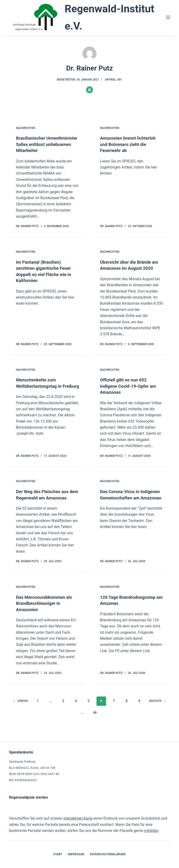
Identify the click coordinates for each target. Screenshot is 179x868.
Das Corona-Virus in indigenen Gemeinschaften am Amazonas (128, 503)
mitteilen (151, 831)
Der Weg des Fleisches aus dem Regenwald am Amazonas (44, 503)
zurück (21, 712)
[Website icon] (89, 90)
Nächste (157, 712)
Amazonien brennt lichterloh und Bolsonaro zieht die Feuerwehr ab (130, 144)
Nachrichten (26, 128)
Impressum (76, 854)
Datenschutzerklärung (108, 854)
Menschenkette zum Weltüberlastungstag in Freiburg (40, 391)
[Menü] (168, 17)
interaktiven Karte (78, 818)
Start (58, 854)
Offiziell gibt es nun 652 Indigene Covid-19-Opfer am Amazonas (130, 391)
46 (95, 723)
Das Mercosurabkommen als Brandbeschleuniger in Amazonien (46, 614)
